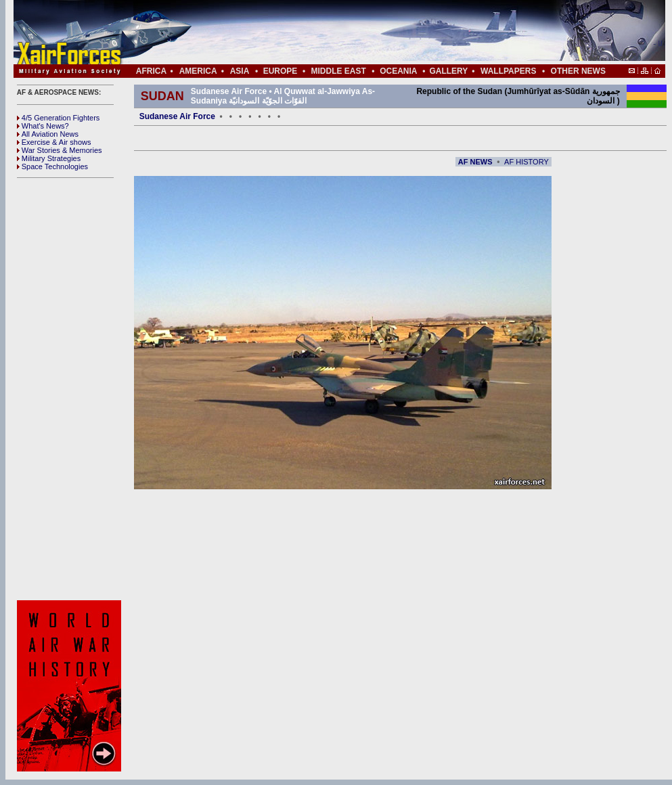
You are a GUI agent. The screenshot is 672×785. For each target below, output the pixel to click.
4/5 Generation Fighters (60, 118)
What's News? (43, 126)
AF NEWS (475, 162)
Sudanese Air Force (177, 116)
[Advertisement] (71, 389)
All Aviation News (48, 134)
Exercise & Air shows (54, 142)
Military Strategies (49, 158)
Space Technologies (52, 166)
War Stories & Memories (60, 150)
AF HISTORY (527, 162)
